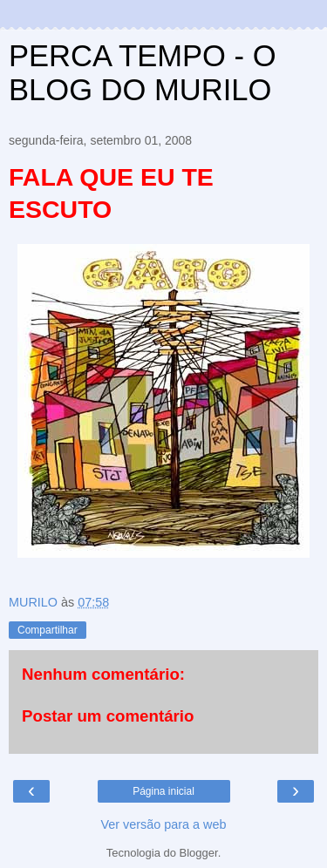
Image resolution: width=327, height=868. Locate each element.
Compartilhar (48, 630)
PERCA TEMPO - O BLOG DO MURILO (143, 73)
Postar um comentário (108, 716)
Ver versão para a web (164, 824)
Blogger (199, 853)
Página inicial (163, 791)
